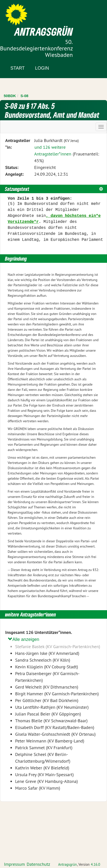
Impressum (14, 864)
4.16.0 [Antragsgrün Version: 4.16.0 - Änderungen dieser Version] (96, 864)
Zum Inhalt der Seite (22, 12)
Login (42, 68)
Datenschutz (38, 864)
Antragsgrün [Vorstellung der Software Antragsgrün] (67, 864)
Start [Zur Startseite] (18, 68)
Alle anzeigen (24, 639)
